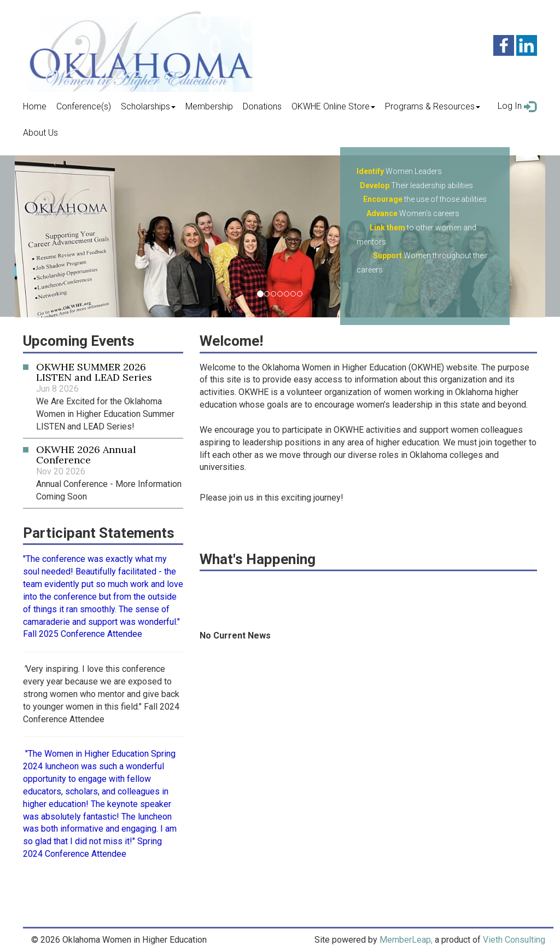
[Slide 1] (267, 294)
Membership (209, 106)
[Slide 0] (260, 294)
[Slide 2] (273, 294)
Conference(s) (84, 106)
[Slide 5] (293, 294)
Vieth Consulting (514, 940)
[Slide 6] (300, 294)
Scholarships (148, 106)
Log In (517, 106)
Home (35, 106)
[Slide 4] (287, 294)
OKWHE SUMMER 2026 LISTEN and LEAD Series (94, 372)
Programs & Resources (433, 106)
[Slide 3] (280, 294)
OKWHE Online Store (333, 106)
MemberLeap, (406, 940)
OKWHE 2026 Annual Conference (86, 455)
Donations (262, 106)
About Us (40, 133)
